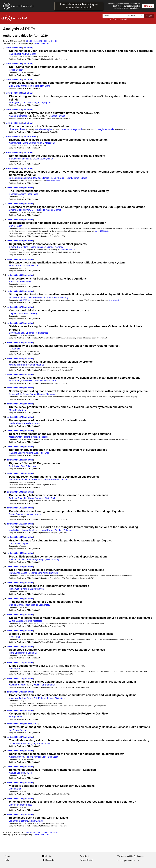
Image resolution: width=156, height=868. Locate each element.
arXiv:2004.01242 (15, 447)
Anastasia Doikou (17, 698)
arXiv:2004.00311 (14, 123)
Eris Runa (27, 159)
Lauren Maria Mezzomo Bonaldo (25, 178)
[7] (4, 136)
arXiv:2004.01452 (15, 537)
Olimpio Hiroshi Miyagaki (54, 178)
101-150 (36, 41)
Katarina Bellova (17, 453)
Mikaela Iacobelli (41, 437)
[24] (5, 417)
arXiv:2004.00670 (15, 307)
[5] (4, 110)
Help (109, 19)
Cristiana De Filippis (19, 544)
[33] (5, 553)
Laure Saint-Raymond (71, 129)
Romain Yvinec (44, 744)
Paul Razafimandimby (58, 298)
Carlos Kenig (27, 86)
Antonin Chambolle (18, 116)
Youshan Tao (15, 266)
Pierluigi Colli (15, 394)
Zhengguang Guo (17, 102)
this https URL (115, 300)
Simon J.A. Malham (37, 698)
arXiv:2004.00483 (15, 220)
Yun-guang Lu (16, 717)
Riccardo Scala (51, 757)
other (30, 48)
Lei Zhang (14, 730)
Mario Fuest (26, 805)
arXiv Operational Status (130, 861)
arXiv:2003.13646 (53, 180)
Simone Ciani (15, 210)
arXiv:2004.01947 (15, 737)
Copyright (84, 856)
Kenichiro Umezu (59, 480)
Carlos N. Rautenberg (31, 573)
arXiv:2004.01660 (15, 614)
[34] (5, 567)
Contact (49, 856)
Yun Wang (32, 102)
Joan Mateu (44, 605)
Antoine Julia (32, 453)
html (29, 136)
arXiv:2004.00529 (15, 259)
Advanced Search (120, 19)
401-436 (54, 41)
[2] (4, 63)
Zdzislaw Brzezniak (18, 298)
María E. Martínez (18, 410)
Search (149, 16)
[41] (5, 678)
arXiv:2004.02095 (15, 782)
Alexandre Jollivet (18, 685)
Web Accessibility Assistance (131, 856)
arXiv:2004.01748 (15, 646)
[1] (4, 48)
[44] (5, 724)
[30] (5, 508)
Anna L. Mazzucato (46, 143)
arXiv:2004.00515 (15, 241)
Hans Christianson (18, 653)
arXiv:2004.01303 (15, 492)
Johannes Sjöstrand (19, 821)
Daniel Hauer (15, 226)
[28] (5, 473)
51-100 (29, 41)
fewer (37, 43)
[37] (5, 614)
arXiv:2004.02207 (15, 814)
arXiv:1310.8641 (25, 300)
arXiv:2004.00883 (15, 374)
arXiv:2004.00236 (14, 93)
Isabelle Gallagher (44, 129)
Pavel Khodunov (32, 423)
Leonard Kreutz (46, 530)
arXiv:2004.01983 (15, 750)
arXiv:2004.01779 (15, 678)
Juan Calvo (14, 744)
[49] (5, 798)
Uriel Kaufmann (16, 480)
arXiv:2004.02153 (15, 798)
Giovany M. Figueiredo (34, 210)
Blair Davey (14, 86)
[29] (5, 492)
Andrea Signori (29, 54)
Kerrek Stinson (16, 70)
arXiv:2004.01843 (15, 724)
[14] (5, 259)
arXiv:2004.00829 (15, 358)
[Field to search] (136, 16)
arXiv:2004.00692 (15, 323)
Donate (148, 6)
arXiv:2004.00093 (14, 48)
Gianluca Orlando (63, 530)
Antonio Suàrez (53, 210)
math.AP (23, 18)
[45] (5, 737)
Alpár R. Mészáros (33, 621)
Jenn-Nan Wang (43, 86)
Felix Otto (44, 453)
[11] (5, 204)
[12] (5, 220)
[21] (5, 374)
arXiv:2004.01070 (15, 404)
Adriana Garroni (17, 757)
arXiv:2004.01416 (15, 524)
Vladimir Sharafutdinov (44, 685)
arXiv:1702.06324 (68, 249)
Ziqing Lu (33, 653)
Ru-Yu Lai (14, 281)
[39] (5, 646)
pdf (24, 48)
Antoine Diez (27, 381)
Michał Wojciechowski (34, 589)
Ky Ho (29, 773)
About (7, 856)
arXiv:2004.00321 (14, 136)
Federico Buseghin (18, 498)
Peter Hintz (14, 637)
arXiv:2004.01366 (15, 508)
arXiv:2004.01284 (15, 473)
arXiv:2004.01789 (15, 692)
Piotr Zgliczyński (29, 466)
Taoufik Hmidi (31, 605)
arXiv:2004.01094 (15, 430)
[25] (5, 430)
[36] (5, 598)
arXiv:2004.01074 (15, 417)
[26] (5, 447)
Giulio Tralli (50, 498)
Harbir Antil (14, 573)
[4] (4, 93)
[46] (5, 750)
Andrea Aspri (15, 143)
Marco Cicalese (30, 530)
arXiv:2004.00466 (15, 204)
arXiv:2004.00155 (14, 63)
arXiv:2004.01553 (15, 553)
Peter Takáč (32, 194)
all (48, 43)
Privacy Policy (86, 860)
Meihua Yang (53, 559)
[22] (5, 388)
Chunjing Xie (44, 102)
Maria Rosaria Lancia (33, 247)
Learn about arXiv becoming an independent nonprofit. (79, 6)
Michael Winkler (30, 266)
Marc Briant (15, 381)
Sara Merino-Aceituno (45, 381)
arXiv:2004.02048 (15, 767)
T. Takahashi (15, 349)
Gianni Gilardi (29, 394)
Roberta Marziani (34, 757)
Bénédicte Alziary (17, 194)
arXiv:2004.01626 (15, 582)
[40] (5, 662)
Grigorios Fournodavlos (37, 333)
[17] (5, 307)
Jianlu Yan (14, 805)
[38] (5, 630)
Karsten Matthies (36, 365)
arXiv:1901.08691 (102, 231)
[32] (5, 537)
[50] (5, 814)
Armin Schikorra (51, 573)
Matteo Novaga (58, 116)
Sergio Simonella (106, 129)
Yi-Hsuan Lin (26, 281)
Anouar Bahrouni (17, 773)
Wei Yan (13, 559)
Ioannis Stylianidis (56, 698)
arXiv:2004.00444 (15, 188)
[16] (5, 291)
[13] (5, 241)
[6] (4, 123)
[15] (5, 275)
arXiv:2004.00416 (14, 168)
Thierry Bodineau (17, 129)
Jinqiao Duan (24, 559)
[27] (5, 460)
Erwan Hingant (28, 744)
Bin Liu (23, 730)
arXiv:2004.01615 (15, 567)
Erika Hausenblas (37, 298)
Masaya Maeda (34, 514)
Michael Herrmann (18, 365)
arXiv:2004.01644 (15, 598)
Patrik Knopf (15, 54)
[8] (4, 152)
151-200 (44, 41)
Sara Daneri (15, 159)
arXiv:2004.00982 (15, 388)
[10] (5, 188)
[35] (5, 582)
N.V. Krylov (14, 669)
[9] (4, 168)
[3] (4, 79)
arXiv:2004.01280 (15, 460)
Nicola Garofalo (36, 498)
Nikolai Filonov (16, 423)
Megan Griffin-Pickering (20, 437)
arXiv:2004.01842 (15, 710)
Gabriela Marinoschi (47, 394)
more (43, 43)
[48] (5, 782)
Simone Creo (15, 247)
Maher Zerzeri (36, 821)
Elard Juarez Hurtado (77, 178)
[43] (5, 710)
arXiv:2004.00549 (15, 275)
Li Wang (33, 313)
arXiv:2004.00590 (15, 291)
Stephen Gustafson (18, 313)
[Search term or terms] (116, 16)
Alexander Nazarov (54, 247)
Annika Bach (15, 530)
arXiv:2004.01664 (15, 630)
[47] (5, 767)
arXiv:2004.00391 (14, 152)
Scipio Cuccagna (17, 514)
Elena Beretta (29, 143)
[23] (5, 404)
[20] (5, 358)
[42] (5, 692)
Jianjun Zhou (15, 789)
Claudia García (16, 605)
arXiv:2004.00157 (14, 79)
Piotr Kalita (14, 466)
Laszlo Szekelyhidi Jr (43, 159)
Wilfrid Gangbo (16, 621)
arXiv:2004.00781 (15, 342)
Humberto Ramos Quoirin (37, 480)
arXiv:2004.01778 (15, 662)
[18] (5, 323)
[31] (5, 524)
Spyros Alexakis (17, 333)
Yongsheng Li (39, 559)
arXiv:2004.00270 (14, 110)
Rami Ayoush (15, 589)
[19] (5, 342)
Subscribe (50, 860)
